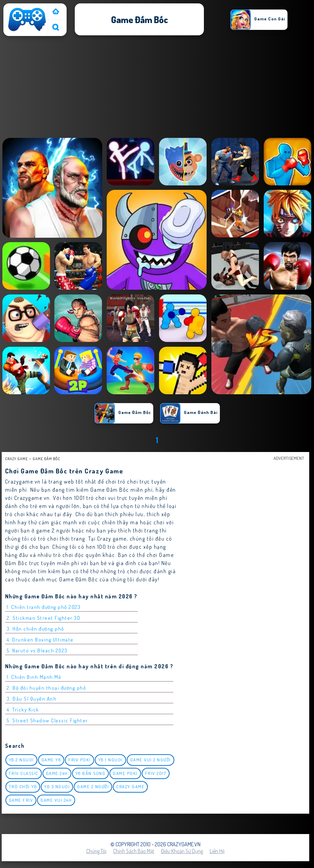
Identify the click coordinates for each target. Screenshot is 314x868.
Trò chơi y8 (23, 786)
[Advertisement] (157, 88)
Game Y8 (51, 760)
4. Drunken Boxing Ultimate (40, 640)
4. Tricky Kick (23, 710)
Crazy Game (16, 459)
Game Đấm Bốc (46, 459)
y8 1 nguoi (110, 760)
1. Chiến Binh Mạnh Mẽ (34, 677)
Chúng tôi (96, 851)
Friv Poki (80, 760)
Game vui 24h (56, 800)
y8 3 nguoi (57, 786)
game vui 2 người (151, 760)
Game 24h (57, 773)
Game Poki (125, 773)
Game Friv (21, 800)
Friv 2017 (156, 773)
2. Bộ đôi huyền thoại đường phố (47, 688)
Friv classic (24, 773)
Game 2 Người (93, 786)
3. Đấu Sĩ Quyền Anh (32, 699)
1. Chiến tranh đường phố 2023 (44, 607)
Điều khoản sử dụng (182, 851)
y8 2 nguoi (21, 760)
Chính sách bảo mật (134, 851)
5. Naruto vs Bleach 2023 (37, 650)
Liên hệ (217, 851)
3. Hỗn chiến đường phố (36, 629)
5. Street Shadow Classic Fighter (47, 720)
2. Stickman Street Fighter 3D (44, 618)
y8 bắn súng (91, 773)
